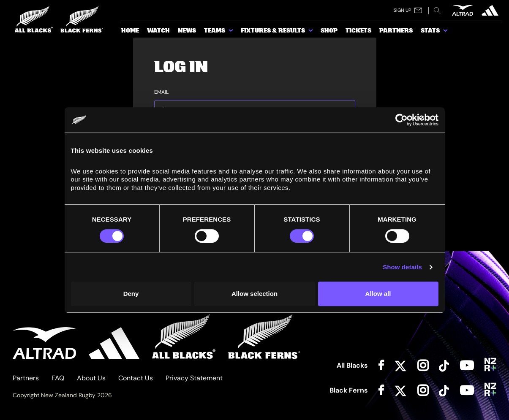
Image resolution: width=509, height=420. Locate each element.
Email (161, 92)
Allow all (378, 294)
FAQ (58, 378)
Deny (131, 294)
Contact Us (136, 378)
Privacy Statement (194, 378)
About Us (91, 378)
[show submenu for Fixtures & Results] (311, 32)
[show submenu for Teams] (231, 32)
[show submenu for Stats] (446, 32)
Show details (402, 267)
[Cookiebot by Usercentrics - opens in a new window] (401, 120)
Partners (26, 378)
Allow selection (254, 294)
